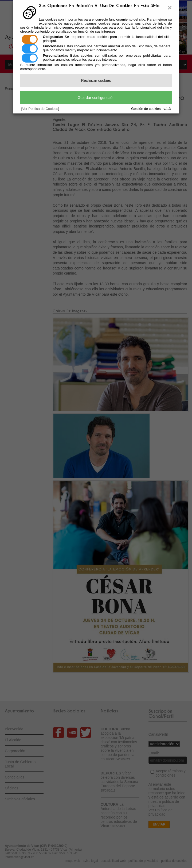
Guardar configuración (96, 98)
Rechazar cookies (96, 80)
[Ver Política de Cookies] (40, 109)
